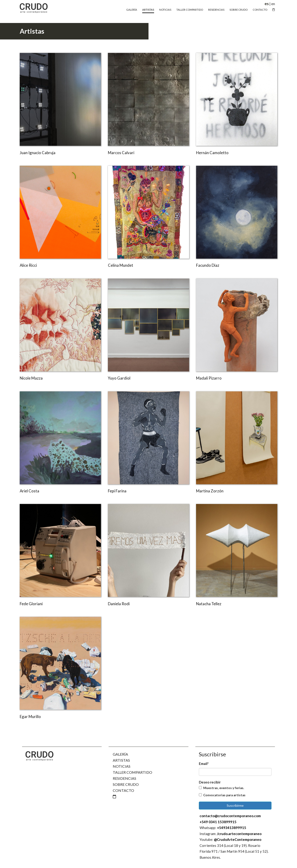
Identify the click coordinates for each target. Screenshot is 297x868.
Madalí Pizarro (209, 378)
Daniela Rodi (119, 604)
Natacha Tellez (209, 604)
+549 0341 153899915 (218, 822)
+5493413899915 (232, 828)
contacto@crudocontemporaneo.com (230, 816)
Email (204, 764)
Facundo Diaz (208, 265)
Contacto (260, 10)
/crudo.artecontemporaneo (239, 834)
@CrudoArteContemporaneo (238, 839)
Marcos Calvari (121, 153)
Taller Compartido (190, 10)
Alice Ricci (28, 265)
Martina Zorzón (210, 491)
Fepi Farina (117, 491)
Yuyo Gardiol (119, 378)
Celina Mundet (121, 265)
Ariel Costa (29, 491)
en (273, 4)
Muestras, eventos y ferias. (224, 788)
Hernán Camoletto (212, 153)
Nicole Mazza (31, 378)
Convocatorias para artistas (224, 795)
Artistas (148, 10)
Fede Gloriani (31, 604)
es (267, 4)
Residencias (216, 10)
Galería (132, 10)
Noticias (165, 10)
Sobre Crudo (239, 10)
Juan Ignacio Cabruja (38, 153)
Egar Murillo (30, 717)
